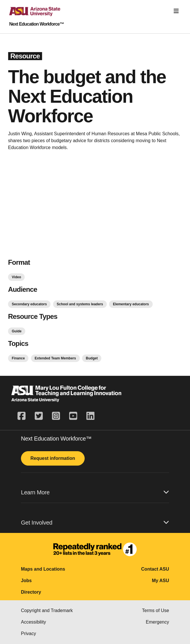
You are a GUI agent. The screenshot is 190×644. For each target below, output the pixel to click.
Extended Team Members (55, 358)
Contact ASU (155, 569)
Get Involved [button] (95, 522)
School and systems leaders (80, 304)
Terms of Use (156, 610)
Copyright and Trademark (47, 610)
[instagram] (56, 416)
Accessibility (33, 622)
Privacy (28, 633)
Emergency (157, 622)
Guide (17, 331)
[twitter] (39, 416)
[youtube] (73, 416)
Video (16, 277)
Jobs (26, 581)
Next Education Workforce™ (37, 24)
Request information (53, 458)
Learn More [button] (95, 492)
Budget (92, 358)
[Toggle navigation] (176, 11)
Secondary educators (29, 304)
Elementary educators (131, 304)
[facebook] (24, 416)
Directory (31, 592)
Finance (18, 358)
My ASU (160, 581)
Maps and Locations (43, 569)
